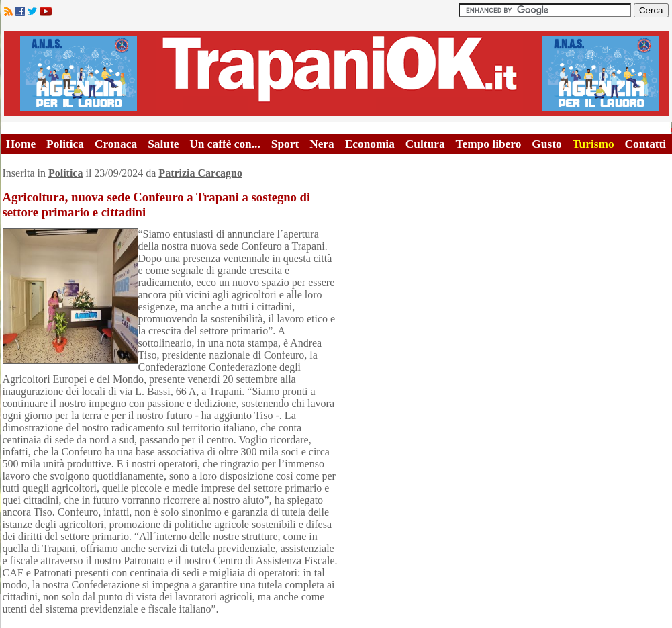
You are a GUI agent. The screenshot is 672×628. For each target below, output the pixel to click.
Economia (370, 144)
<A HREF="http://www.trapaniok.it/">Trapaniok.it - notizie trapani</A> (336, 74)
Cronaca (116, 144)
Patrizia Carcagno (200, 173)
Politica (65, 144)
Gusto (546, 144)
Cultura (425, 144)
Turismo (593, 144)
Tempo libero (489, 144)
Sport (285, 144)
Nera (322, 144)
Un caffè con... (225, 144)
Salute (163, 144)
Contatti (646, 144)
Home (21, 144)
